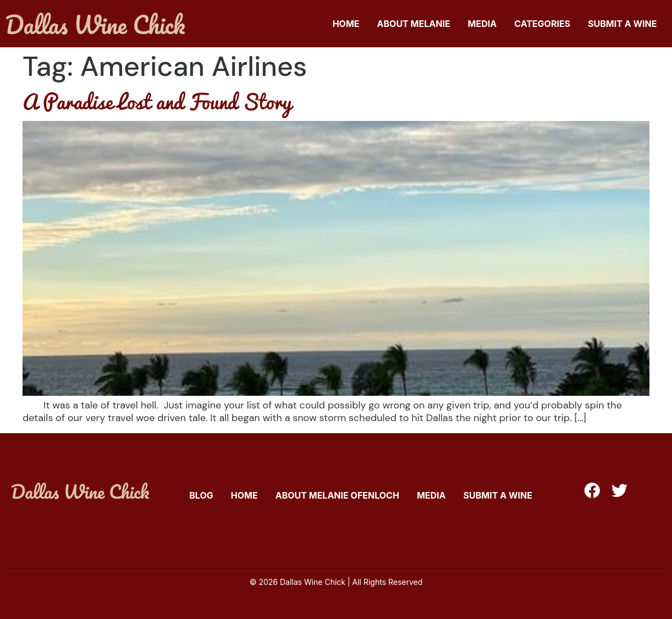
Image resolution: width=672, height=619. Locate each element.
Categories (542, 24)
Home (346, 24)
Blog (201, 495)
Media (483, 24)
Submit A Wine (622, 24)
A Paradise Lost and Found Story (157, 101)
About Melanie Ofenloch (337, 495)
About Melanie (414, 24)
